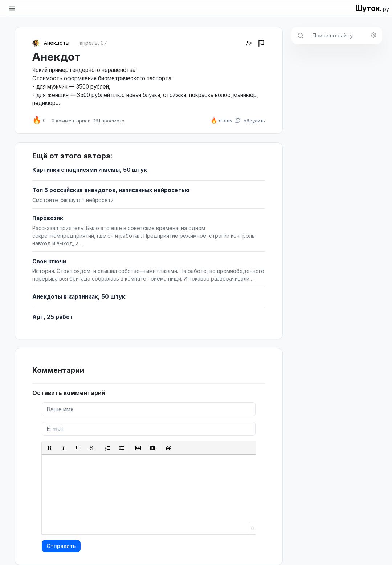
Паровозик (48, 218)
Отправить (61, 546)
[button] (50, 448)
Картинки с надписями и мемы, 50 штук (90, 170)
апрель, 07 (93, 43)
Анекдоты (57, 43)
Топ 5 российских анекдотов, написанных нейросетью (111, 190)
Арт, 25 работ (53, 317)
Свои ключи (49, 261)
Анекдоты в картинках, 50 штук (79, 297)
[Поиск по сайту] (345, 35)
